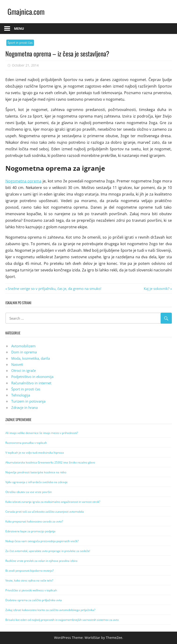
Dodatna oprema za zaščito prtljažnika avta (34, 600)
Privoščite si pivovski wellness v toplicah (31, 590)
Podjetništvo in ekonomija (32, 377)
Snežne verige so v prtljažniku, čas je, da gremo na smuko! (54, 289)
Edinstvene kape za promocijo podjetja (30, 531)
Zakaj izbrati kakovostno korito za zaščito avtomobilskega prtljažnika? (50, 610)
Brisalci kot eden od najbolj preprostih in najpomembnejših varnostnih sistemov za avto (62, 620)
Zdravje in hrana (24, 407)
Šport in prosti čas (20, 43)
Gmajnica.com (26, 11)
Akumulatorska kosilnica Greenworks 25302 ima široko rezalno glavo (50, 462)
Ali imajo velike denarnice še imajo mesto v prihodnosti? (42, 433)
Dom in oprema (24, 352)
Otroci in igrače (24, 370)
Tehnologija (21, 395)
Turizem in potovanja (28, 401)
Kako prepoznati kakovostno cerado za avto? (34, 521)
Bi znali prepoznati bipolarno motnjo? (29, 571)
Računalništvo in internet (31, 383)
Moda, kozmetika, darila (31, 358)
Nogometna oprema (24, 181)
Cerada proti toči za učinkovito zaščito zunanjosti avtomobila (45, 512)
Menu (19, 28)
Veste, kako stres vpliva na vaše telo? (29, 580)
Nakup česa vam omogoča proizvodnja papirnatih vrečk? (42, 541)
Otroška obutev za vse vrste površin (29, 492)
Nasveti (17, 364)
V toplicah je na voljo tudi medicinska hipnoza (35, 453)
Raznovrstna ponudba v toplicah (26, 443)
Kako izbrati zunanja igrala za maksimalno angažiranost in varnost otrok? (53, 502)
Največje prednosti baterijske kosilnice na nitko (36, 472)
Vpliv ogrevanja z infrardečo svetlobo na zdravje (37, 482)
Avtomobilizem (23, 346)
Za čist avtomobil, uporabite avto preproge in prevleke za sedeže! (48, 551)
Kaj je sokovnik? (157, 289)
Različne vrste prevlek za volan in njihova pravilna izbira (41, 561)
